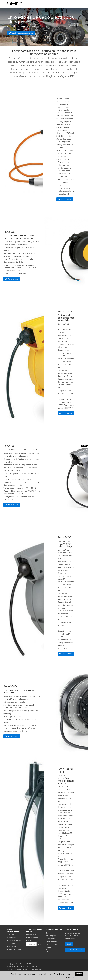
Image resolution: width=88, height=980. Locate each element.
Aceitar (79, 974)
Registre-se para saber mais (21, 33)
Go (39, 944)
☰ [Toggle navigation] (79, 4)
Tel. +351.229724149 (75, 950)
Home (12, 935)
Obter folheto (65, 199)
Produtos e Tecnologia (17, 38)
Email (69, 944)
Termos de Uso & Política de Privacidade (15, 944)
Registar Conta (15, 949)
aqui (72, 977)
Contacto (13, 938)
